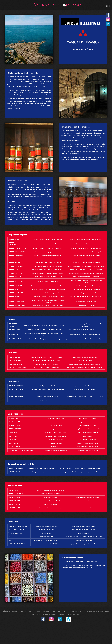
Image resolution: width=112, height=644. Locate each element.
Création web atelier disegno (70, 614)
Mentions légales (50, 614)
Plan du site (35, 614)
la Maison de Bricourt (29, 95)
